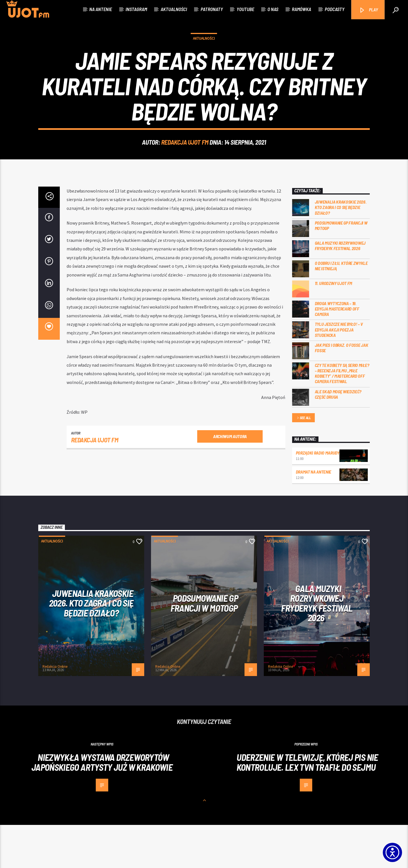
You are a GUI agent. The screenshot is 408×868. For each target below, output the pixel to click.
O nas (273, 9)
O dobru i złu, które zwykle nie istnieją (341, 309)
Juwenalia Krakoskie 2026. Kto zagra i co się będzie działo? (341, 250)
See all (303, 461)
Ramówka (301, 9)
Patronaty (212, 9)
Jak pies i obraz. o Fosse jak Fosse (342, 391)
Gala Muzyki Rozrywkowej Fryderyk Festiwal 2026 (340, 289)
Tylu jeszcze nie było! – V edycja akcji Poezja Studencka (339, 372)
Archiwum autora (230, 479)
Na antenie (101, 9)
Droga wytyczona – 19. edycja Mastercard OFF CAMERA (337, 352)
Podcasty (335, 9)
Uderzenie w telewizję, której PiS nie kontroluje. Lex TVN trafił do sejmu (307, 805)
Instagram (136, 9)
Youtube (245, 9)
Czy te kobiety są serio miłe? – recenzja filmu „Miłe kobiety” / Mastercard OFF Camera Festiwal (342, 416)
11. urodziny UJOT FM (334, 326)
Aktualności (174, 9)
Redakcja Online (55, 710)
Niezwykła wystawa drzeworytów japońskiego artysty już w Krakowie (102, 805)
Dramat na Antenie (314, 515)
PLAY (368, 10)
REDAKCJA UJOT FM (185, 164)
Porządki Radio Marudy (318, 496)
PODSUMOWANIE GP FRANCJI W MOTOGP (341, 269)
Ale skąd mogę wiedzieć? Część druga (338, 437)
